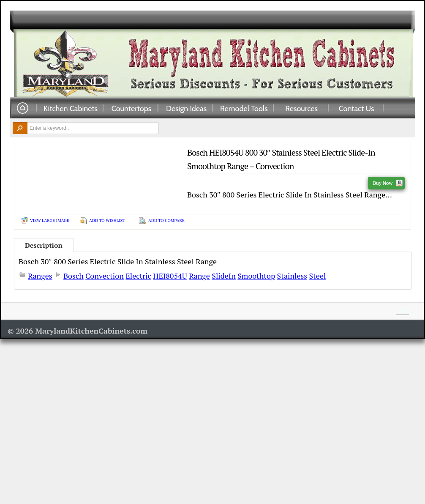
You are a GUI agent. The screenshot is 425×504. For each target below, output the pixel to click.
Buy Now (388, 183)
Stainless (292, 276)
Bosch (74, 276)
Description (44, 245)
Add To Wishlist (107, 220)
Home (22, 108)
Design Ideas (186, 108)
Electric (138, 276)
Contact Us (357, 108)
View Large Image (50, 220)
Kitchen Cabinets (71, 108)
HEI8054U (170, 276)
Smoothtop (256, 276)
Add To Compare (166, 220)
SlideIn (224, 276)
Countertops (131, 108)
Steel (318, 276)
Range (199, 276)
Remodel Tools (244, 108)
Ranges (40, 276)
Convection (105, 276)
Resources (301, 108)
